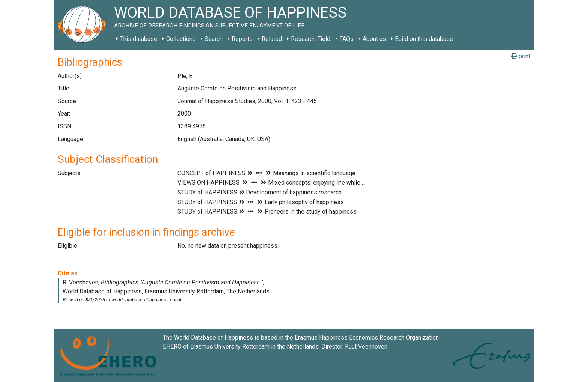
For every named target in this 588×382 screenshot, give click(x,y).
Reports (242, 39)
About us (374, 39)
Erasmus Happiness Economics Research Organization (367, 338)
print (521, 56)
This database (139, 39)
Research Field (311, 39)
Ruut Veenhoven (366, 347)
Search (214, 39)
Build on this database (424, 39)
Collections (181, 39)
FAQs (346, 39)
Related (272, 39)
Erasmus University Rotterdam (230, 347)
